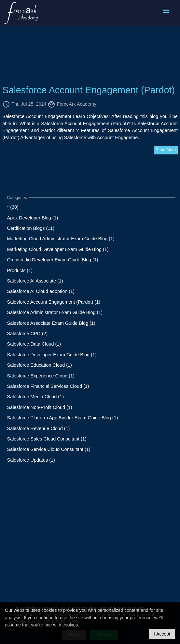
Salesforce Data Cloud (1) (34, 344)
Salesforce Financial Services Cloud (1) (48, 386)
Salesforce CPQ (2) (28, 334)
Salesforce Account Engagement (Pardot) (89, 90)
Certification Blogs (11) (31, 228)
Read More (166, 150)
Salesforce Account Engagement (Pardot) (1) (54, 302)
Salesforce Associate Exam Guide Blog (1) (51, 323)
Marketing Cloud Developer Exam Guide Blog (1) (58, 249)
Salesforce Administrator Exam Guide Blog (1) (55, 312)
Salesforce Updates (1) (31, 460)
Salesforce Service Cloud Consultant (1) (49, 449)
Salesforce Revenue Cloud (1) (39, 428)
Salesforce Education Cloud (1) (40, 365)
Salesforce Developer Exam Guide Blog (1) (52, 354)
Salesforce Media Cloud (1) (35, 397)
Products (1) (20, 270)
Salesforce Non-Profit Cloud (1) (40, 407)
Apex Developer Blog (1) (33, 217)
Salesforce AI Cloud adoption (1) (41, 291)
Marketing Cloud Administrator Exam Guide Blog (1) (61, 239)
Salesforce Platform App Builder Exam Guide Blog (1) (63, 418)
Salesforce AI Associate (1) (35, 281)
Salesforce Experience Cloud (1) (41, 375)
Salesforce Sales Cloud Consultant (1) (47, 439)
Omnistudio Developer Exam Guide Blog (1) (53, 260)
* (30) (13, 207)
